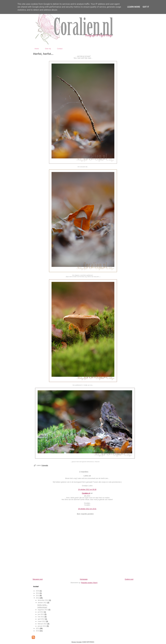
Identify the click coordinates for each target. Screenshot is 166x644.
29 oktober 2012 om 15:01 (87, 509)
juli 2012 (41, 612)
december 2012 (43, 600)
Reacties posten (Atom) (89, 583)
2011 (38, 628)
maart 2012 (42, 621)
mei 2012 (41, 617)
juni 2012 (41, 614)
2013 (38, 596)
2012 (38, 598)
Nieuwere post (38, 579)
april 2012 (41, 619)
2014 (38, 593)
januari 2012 (42, 626)
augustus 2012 (43, 610)
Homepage (84, 579)
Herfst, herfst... (43, 54)
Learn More (134, 7)
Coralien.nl (86, 493)
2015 (38, 591)
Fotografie (45, 465)
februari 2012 (43, 624)
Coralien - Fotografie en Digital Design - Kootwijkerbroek (95, 43)
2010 (38, 631)
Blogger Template (77, 642)
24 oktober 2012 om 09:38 (87, 489)
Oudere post (129, 579)
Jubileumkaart (42, 607)
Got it (146, 7)
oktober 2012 (42, 603)
